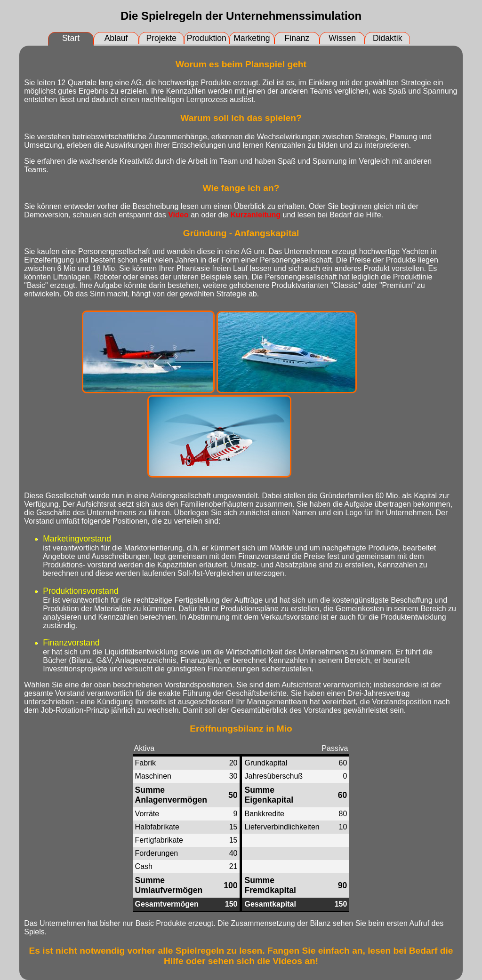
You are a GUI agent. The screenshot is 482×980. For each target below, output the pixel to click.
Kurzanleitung (255, 215)
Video (178, 215)
